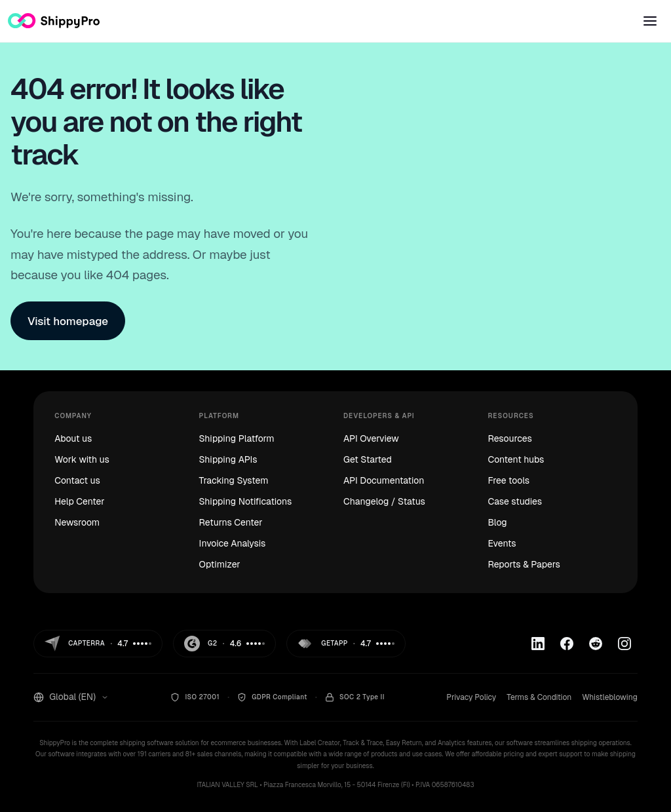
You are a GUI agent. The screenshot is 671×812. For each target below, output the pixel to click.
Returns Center (231, 522)
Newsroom (77, 522)
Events (502, 543)
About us (73, 438)
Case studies (515, 501)
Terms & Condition (539, 697)
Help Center (79, 501)
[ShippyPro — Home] (54, 21)
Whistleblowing (610, 697)
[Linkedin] (538, 644)
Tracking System (234, 480)
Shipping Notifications (246, 501)
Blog (497, 522)
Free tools (508, 480)
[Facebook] (567, 644)
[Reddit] (596, 644)
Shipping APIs (228, 459)
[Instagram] (624, 644)
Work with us (82, 459)
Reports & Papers (524, 564)
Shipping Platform (237, 438)
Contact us (77, 480)
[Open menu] (650, 21)
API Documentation (384, 480)
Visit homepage (68, 321)
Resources (509, 438)
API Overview (371, 438)
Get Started (368, 459)
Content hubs (516, 459)
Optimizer (220, 564)
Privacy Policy (471, 697)
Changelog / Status (384, 501)
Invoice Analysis (233, 543)
